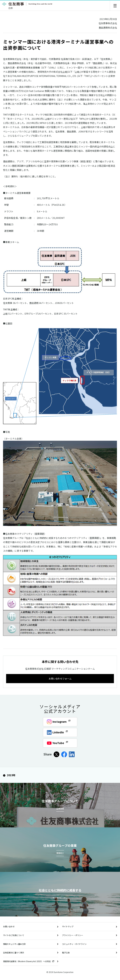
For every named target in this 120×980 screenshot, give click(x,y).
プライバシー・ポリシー (72, 935)
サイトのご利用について (14, 935)
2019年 (9, 775)
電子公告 (66, 953)
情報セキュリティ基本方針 (14, 944)
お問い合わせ (9, 926)
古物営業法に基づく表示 (14, 953)
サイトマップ (68, 926)
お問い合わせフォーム (60, 678)
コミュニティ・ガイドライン (74, 944)
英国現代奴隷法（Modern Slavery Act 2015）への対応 (29, 961)
